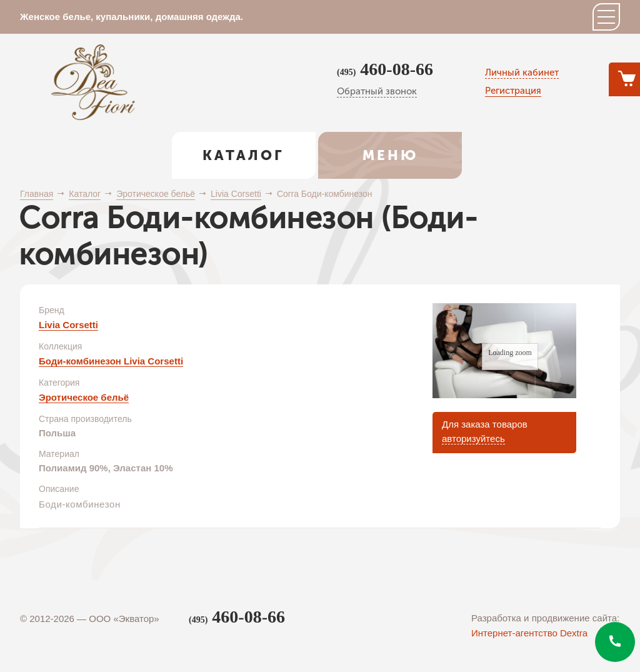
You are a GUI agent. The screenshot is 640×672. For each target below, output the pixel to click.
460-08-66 (385, 69)
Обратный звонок (377, 91)
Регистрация (513, 91)
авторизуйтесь (473, 439)
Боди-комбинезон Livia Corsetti (111, 361)
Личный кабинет (522, 73)
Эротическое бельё (84, 397)
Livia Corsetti (68, 325)
